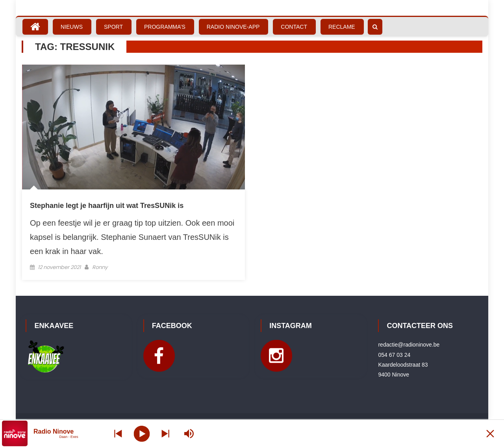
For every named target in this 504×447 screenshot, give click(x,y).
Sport (113, 27)
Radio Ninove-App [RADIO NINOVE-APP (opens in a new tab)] (233, 27)
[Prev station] (165, 433)
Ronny (100, 267)
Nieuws (72, 27)
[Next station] (118, 433)
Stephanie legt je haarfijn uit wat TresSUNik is (107, 206)
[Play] (142, 433)
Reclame (342, 27)
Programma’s (165, 27)
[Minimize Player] (490, 433)
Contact (294, 27)
